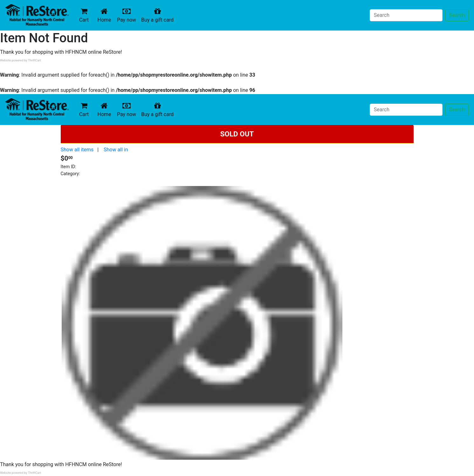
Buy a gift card (159, 15)
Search (457, 15)
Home (106, 15)
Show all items (77, 150)
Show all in (116, 150)
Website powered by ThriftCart (21, 60)
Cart (84, 15)
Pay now (128, 15)
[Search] (406, 15)
